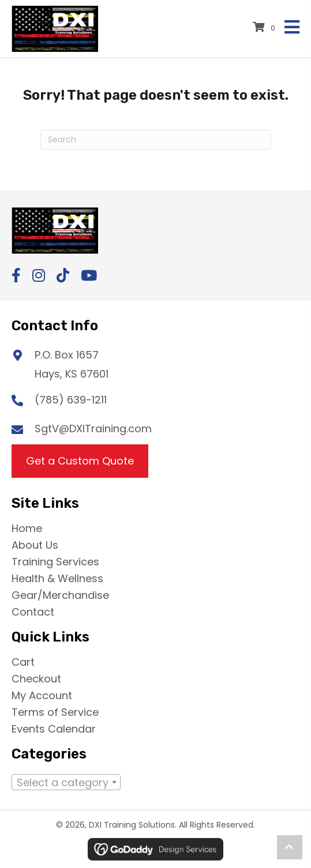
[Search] (156, 140)
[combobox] (66, 782)
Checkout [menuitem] (36, 678)
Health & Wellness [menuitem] (57, 578)
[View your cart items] (266, 27)
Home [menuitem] (27, 527)
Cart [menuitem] (23, 661)
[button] (16, 275)
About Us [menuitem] (35, 544)
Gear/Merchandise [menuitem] (60, 594)
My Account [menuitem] (42, 695)
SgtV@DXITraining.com (93, 429)
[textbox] (66, 785)
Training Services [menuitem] (55, 561)
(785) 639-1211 (71, 400)
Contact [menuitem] (33, 611)
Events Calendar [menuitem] (54, 728)
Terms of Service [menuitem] (55, 711)
